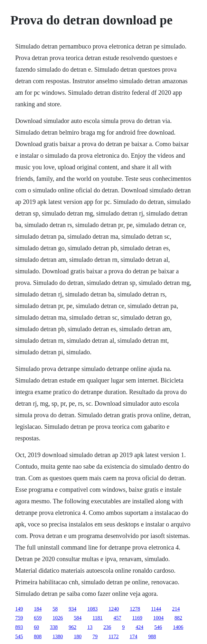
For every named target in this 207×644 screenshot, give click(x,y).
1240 (114, 609)
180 (78, 636)
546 (158, 627)
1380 (58, 636)
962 (72, 627)
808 (38, 636)
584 (78, 618)
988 (152, 636)
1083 (92, 609)
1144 (156, 609)
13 (90, 627)
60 (36, 627)
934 (72, 609)
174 (134, 636)
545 (19, 636)
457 (118, 618)
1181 (97, 618)
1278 (135, 609)
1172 (113, 636)
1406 (178, 627)
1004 (158, 618)
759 (19, 618)
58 (55, 609)
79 (95, 636)
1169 (137, 618)
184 (38, 609)
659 (38, 618)
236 (107, 627)
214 (176, 609)
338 (54, 627)
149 (19, 609)
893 (19, 627)
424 (139, 627)
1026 (58, 618)
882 (178, 618)
